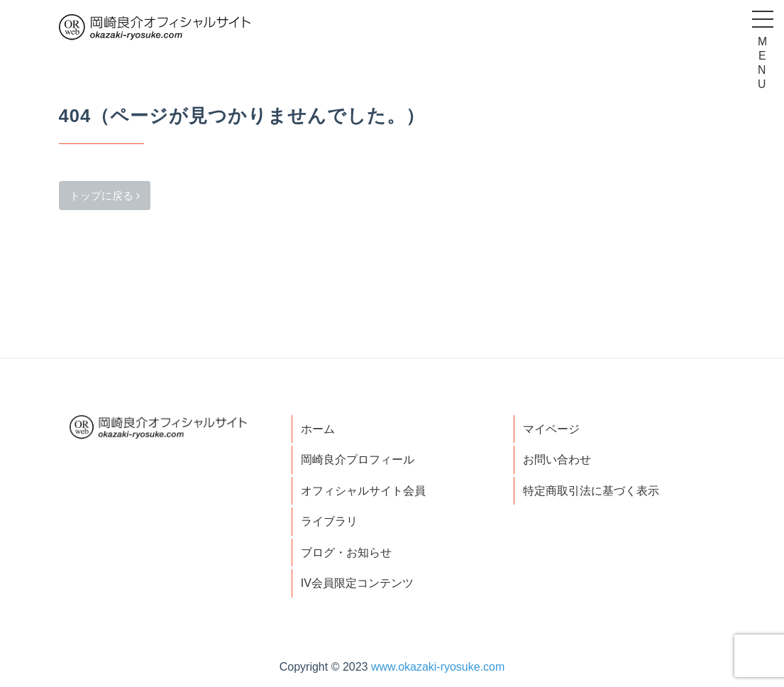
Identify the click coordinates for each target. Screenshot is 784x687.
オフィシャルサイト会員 (363, 491)
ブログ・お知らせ (346, 553)
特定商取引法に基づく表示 (591, 491)
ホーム (318, 429)
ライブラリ (329, 521)
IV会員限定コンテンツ (357, 583)
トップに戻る (105, 196)
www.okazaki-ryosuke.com (438, 667)
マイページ (551, 429)
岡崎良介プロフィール (358, 460)
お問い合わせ (557, 460)
